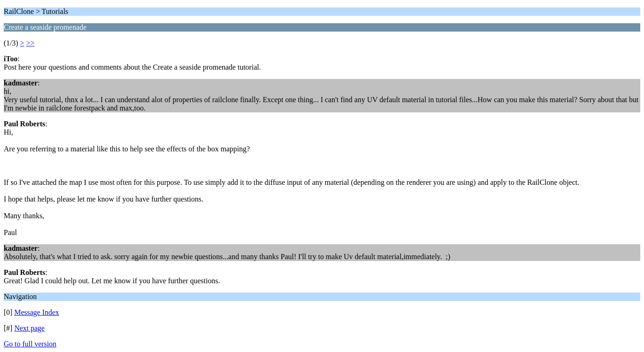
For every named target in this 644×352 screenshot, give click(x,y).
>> (30, 43)
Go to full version (30, 344)
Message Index (37, 312)
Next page (30, 328)
